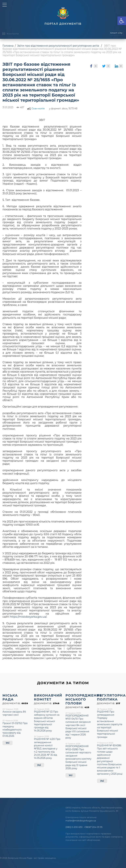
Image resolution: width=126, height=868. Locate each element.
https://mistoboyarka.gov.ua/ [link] (28, 617)
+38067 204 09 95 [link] (93, 827)
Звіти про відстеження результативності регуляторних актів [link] (58, 46)
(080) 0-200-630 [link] (74, 827)
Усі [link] (8, 743)
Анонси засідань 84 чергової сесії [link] (14, 713)
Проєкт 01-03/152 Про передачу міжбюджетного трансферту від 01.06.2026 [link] (15, 730)
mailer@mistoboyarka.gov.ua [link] (81, 821)
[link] (122, 21)
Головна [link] (8, 46)
